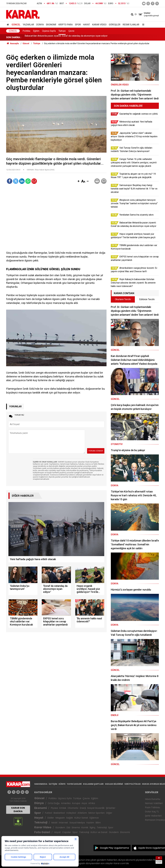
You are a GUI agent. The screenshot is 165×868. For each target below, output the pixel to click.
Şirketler (111, 808)
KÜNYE (62, 784)
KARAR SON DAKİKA (18, 810)
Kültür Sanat (81, 818)
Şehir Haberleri (153, 816)
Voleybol (71, 813)
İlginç (93, 827)
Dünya (40, 25)
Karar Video (99, 25)
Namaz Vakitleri (154, 803)
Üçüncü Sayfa (49, 31)
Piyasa (54, 808)
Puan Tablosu (152, 807)
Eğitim (36, 31)
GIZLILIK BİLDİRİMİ (114, 784)
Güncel (16, 25)
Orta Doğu (54, 803)
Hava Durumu (153, 799)
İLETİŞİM (53, 784)
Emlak (63, 808)
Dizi (68, 827)
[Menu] (143, 25)
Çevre (71, 31)
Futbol (48, 813)
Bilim (98, 823)
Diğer (109, 813)
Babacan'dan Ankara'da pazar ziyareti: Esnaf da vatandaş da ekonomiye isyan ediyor (66, 37)
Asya (84, 803)
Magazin (60, 818)
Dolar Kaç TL (152, 812)
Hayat (87, 25)
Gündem (60, 827)
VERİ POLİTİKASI (132, 784)
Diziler (51, 818)
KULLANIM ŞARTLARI (93, 784)
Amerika (66, 803)
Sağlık (70, 818)
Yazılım (90, 823)
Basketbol (59, 813)
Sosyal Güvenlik (96, 808)
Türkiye (62, 31)
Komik (85, 827)
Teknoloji (41, 822)
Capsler (67, 832)
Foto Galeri (42, 832)
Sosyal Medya (77, 823)
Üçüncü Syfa (65, 798)
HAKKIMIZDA (41, 784)
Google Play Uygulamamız (114, 848)
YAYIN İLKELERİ (74, 784)
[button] (78, 181)
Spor (78, 25)
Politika (26, 31)
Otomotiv (73, 808)
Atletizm (82, 813)
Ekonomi (51, 25)
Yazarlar (28, 25)
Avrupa (76, 803)
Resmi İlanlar (131, 25)
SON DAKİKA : (14, 37)
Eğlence (94, 818)
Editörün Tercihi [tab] (147, 299)
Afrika (92, 803)
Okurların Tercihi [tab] (123, 299)
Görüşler (115, 25)
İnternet (63, 823)
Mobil (54, 823)
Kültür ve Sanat (99, 832)
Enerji (83, 808)
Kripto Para (66, 25)
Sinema (76, 827)
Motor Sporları (97, 813)
